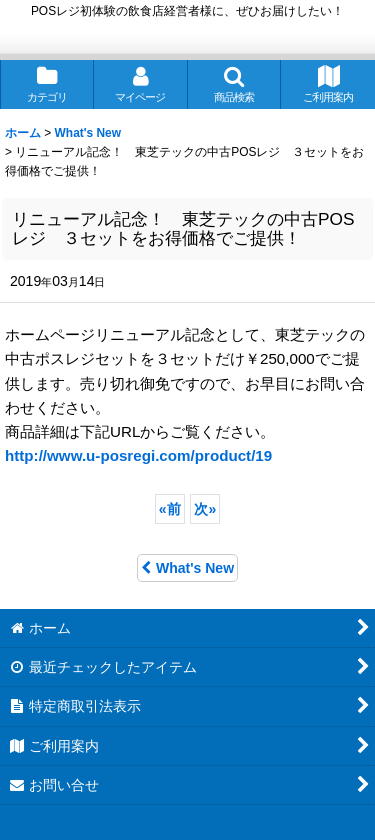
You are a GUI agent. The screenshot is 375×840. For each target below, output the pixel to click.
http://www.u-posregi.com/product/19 (138, 455)
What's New (187, 568)
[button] (235, 84)
